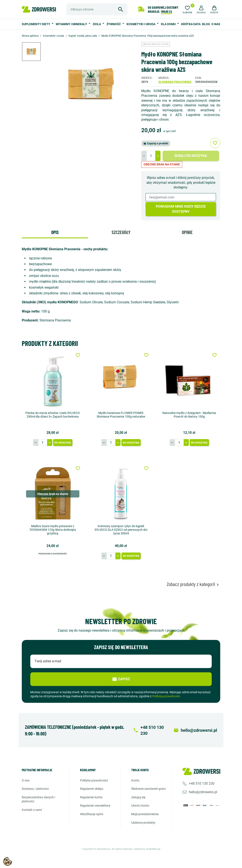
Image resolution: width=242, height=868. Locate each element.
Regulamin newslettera (95, 806)
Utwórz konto (140, 806)
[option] (35, 52)
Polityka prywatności (94, 780)
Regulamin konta (91, 797)
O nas (216, 24)
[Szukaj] (97, 9)
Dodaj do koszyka (191, 156)
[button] (201, 9)
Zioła (97, 24)
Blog (206, 24)
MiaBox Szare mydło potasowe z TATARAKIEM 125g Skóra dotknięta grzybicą (53, 530)
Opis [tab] (55, 232)
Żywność (114, 24)
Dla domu (169, 24)
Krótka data (191, 24)
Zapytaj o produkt (156, 143)
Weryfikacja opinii (92, 814)
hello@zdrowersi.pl (203, 792)
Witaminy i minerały (72, 24)
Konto (135, 780)
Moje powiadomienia (145, 814)
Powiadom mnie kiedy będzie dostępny (181, 209)
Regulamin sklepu (92, 789)
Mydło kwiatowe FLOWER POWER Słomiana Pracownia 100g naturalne (121, 415)
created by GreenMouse (147, 849)
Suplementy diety (36, 24)
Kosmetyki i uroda (141, 24)
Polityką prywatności (166, 696)
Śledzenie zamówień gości (148, 789)
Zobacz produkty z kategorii (193, 584)
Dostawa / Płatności (35, 789)
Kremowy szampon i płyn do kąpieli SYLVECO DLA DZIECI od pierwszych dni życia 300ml (121, 530)
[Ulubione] (187, 9)
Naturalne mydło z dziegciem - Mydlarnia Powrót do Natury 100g (189, 415)
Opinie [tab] (187, 232)
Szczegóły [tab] (121, 232)
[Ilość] (151, 156)
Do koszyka (63, 443)
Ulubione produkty (143, 823)
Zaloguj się (138, 797)
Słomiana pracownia (175, 82)
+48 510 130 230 (202, 783)
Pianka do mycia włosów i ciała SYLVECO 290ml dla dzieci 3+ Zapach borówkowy (53, 415)
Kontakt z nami (32, 810)
